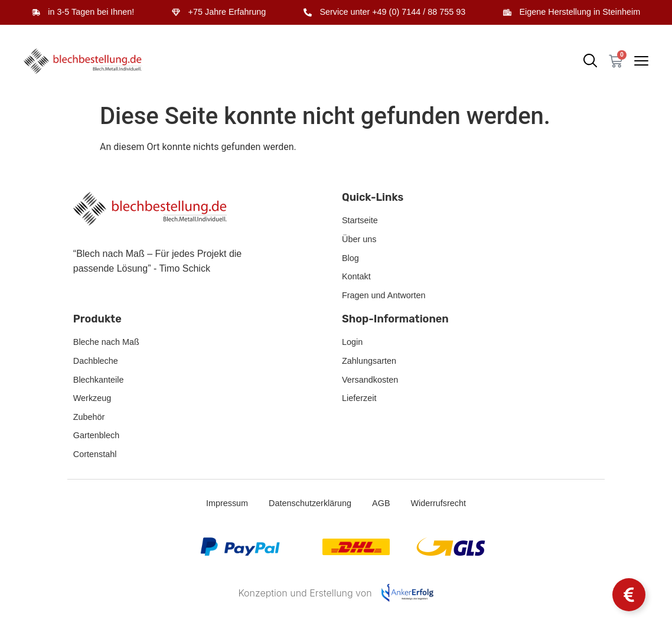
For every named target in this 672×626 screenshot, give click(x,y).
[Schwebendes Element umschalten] (629, 595)
